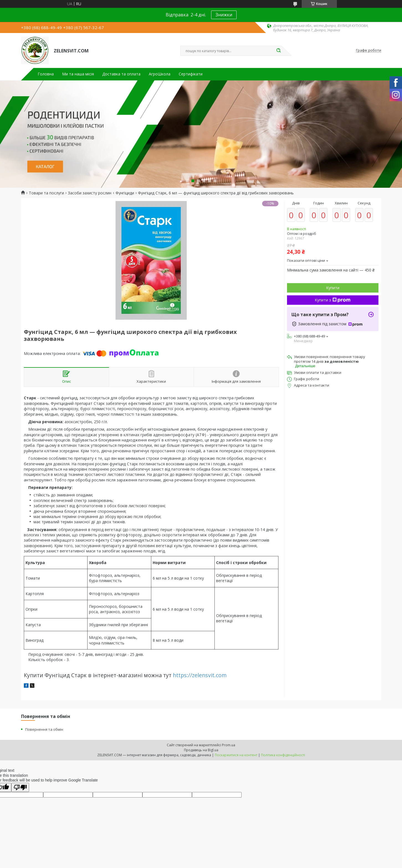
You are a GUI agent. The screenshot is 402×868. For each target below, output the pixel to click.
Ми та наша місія (78, 74)
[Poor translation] (20, 787)
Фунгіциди (125, 193)
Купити (333, 288)
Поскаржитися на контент (236, 755)
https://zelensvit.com (200, 675)
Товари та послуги (46, 193)
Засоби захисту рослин (90, 193)
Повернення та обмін (44, 729)
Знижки (224, 15)
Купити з (333, 300)
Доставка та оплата (121, 74)
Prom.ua (229, 745)
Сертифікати (191, 74)
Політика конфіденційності (283, 755)
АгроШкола (160, 74)
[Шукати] (279, 51)
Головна (46, 74)
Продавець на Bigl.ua (201, 750)
